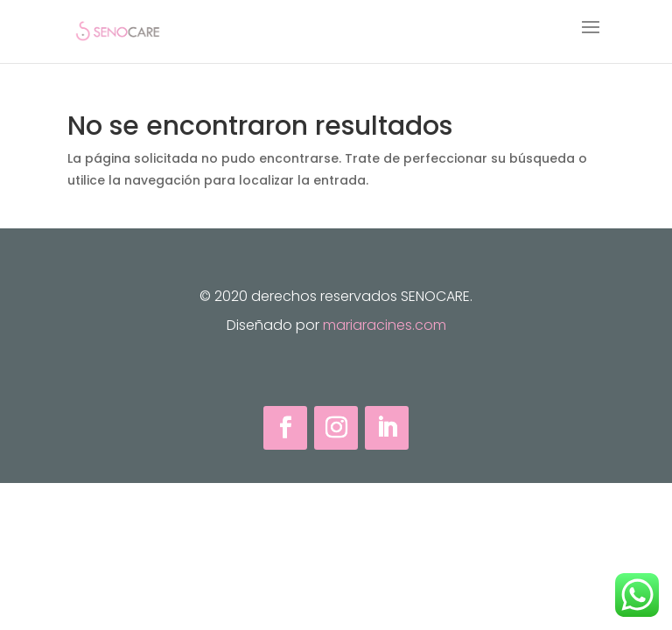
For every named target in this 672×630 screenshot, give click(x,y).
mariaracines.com (385, 325)
